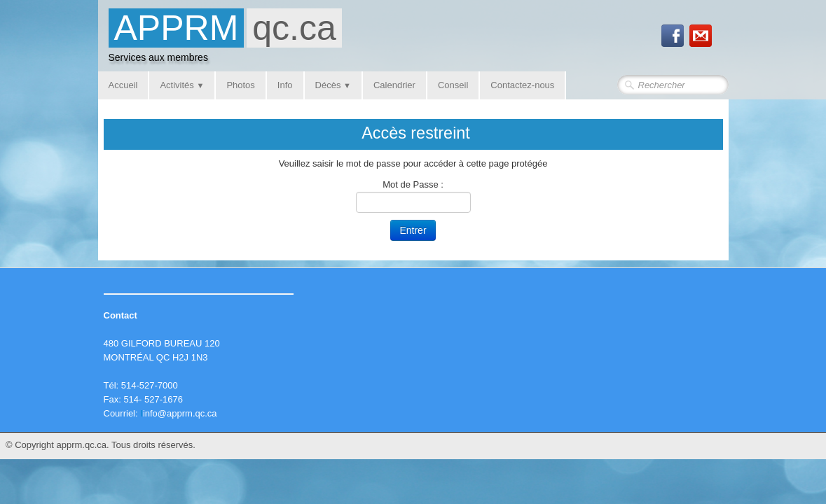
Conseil (453, 85)
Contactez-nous (522, 85)
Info (285, 85)
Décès (333, 85)
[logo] (225, 39)
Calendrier (394, 85)
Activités (182, 85)
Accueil (123, 85)
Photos (240, 85)
